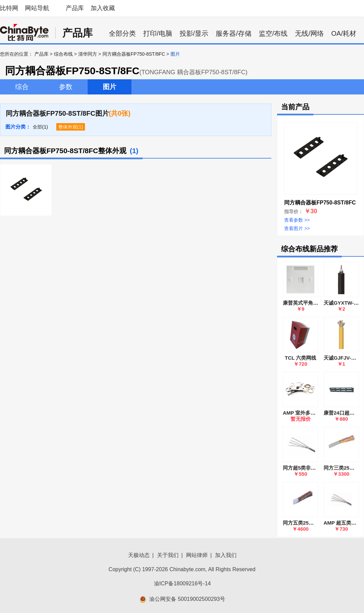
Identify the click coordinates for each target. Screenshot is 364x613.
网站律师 (197, 555)
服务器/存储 (234, 33)
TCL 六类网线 (300, 358)
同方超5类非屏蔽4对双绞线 (313, 468)
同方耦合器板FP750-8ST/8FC (134, 54)
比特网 (9, 8)
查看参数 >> (297, 220)
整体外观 (68, 127)
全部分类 (122, 33)
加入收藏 (103, 8)
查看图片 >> (297, 228)
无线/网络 (309, 33)
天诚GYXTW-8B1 (343, 303)
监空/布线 (273, 33)
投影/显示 (194, 33)
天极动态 (139, 555)
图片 (110, 87)
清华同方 (88, 54)
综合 (22, 87)
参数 (66, 87)
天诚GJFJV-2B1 (342, 358)
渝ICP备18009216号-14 (183, 583)
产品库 (75, 8)
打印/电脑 (158, 33)
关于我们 (168, 555)
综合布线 (63, 54)
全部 (37, 127)
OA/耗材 (344, 33)
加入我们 (226, 555)
